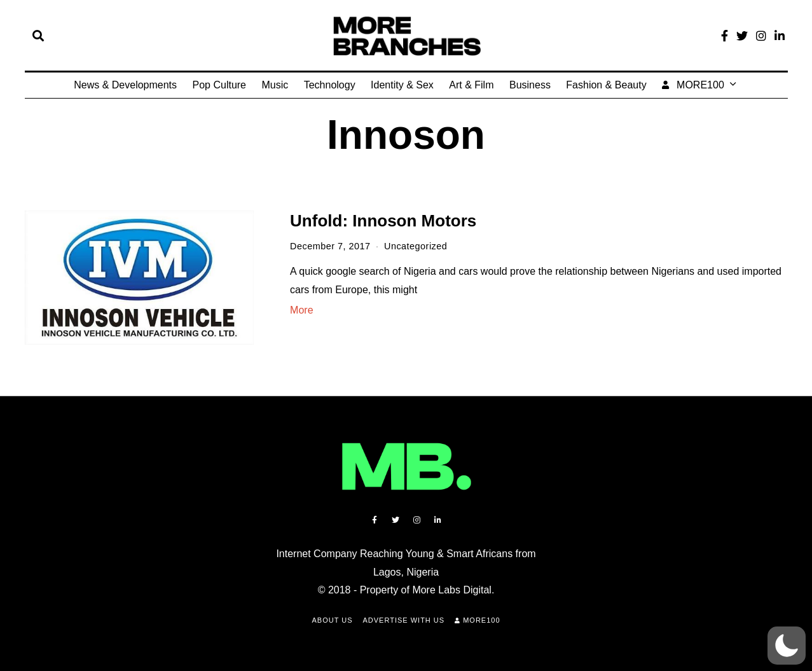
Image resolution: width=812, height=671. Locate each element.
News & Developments (125, 85)
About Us (332, 620)
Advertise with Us (404, 620)
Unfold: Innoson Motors (383, 221)
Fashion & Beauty (606, 85)
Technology (330, 85)
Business (530, 85)
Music (275, 85)
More (301, 310)
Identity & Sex (402, 85)
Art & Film (471, 85)
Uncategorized (416, 246)
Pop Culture (220, 85)
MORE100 (693, 85)
